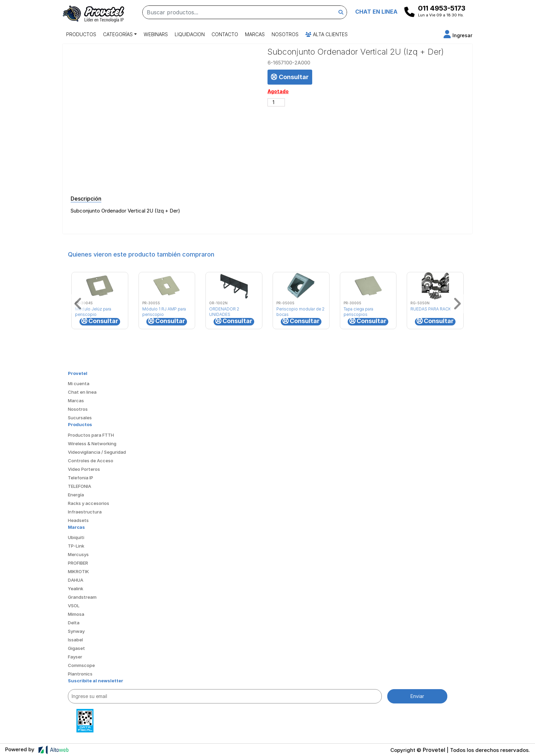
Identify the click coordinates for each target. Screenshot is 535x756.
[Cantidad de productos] (276, 102)
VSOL (74, 606)
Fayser (75, 657)
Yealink (76, 588)
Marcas (255, 34)
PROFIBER (78, 563)
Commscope (81, 665)
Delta (74, 623)
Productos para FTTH (91, 435)
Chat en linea (82, 392)
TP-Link (76, 546)
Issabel (75, 640)
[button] (458, 35)
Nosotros (285, 34)
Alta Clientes (327, 34)
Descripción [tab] (86, 199)
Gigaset (76, 648)
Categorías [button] (118, 34)
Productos (81, 34)
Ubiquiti (76, 537)
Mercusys (78, 554)
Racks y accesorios (89, 503)
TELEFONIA (79, 486)
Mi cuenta (79, 383)
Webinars (156, 34)
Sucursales (80, 418)
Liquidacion (190, 34)
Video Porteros (84, 469)
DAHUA (76, 580)
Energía (76, 495)
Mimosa (76, 614)
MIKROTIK (78, 571)
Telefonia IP (81, 478)
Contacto (225, 34)
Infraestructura (85, 512)
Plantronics (80, 674)
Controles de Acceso (91, 461)
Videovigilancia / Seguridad (97, 452)
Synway (76, 631)
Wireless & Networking (92, 444)
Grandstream (82, 597)
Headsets (78, 520)
